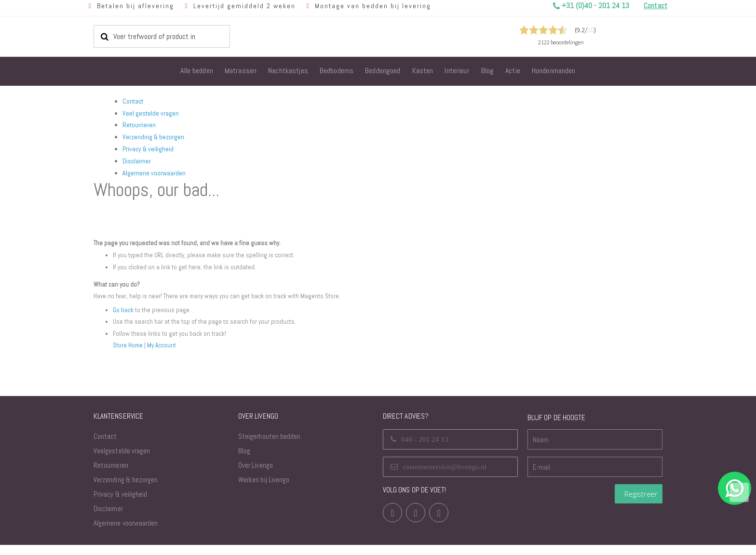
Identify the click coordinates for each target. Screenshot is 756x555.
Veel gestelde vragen (151, 113)
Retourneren (139, 125)
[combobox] (162, 36)
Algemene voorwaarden (154, 173)
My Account (164, 355)
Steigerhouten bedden (269, 446)
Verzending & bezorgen (153, 137)
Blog (244, 461)
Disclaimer (137, 161)
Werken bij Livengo (264, 490)
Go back (123, 320)
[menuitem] (197, 71)
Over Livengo (256, 475)
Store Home (129, 355)
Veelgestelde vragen (122, 461)
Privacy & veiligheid (148, 149)
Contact (133, 101)
